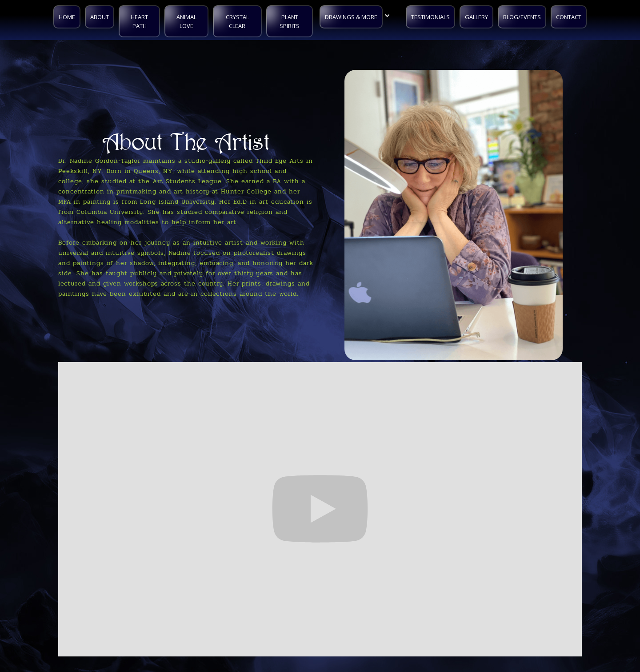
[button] (357, 16)
